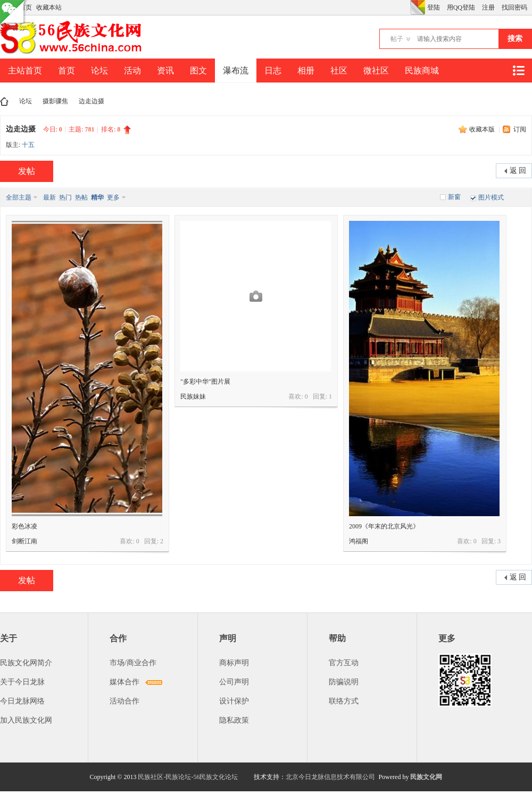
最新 (49, 197)
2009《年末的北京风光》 (384, 526)
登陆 (434, 7)
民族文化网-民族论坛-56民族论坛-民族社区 (4, 101)
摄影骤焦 (55, 101)
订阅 (520, 129)
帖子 (397, 39)
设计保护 (234, 701)
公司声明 (234, 682)
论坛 (99, 71)
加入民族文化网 (26, 720)
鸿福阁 (359, 541)
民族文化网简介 (26, 663)
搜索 (515, 39)
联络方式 (344, 701)
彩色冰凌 (24, 526)
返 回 (518, 171)
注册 (488, 7)
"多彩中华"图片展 (205, 382)
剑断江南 (24, 541)
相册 (306, 71)
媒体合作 (124, 682)
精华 (97, 197)
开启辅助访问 (408, 7)
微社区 (376, 71)
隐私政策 (234, 720)
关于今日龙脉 (22, 682)
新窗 (454, 197)
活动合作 (124, 701)
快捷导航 (518, 71)
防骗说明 (344, 682)
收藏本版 (483, 129)
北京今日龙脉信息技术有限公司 (330, 777)
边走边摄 (92, 101)
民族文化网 (426, 777)
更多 (113, 197)
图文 (198, 71)
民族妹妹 (193, 396)
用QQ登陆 (461, 7)
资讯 (165, 71)
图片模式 (491, 197)
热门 (65, 197)
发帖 (27, 171)
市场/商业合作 (133, 663)
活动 (132, 71)
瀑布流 (236, 71)
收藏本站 (49, 7)
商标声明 (234, 663)
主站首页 (25, 71)
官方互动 (344, 663)
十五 (28, 145)
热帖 (81, 197)
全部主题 (19, 197)
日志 (273, 71)
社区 (339, 71)
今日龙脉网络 (22, 701)
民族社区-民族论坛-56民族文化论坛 (188, 777)
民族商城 (422, 71)
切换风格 (418, 7)
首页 (66, 71)
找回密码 (514, 7)
